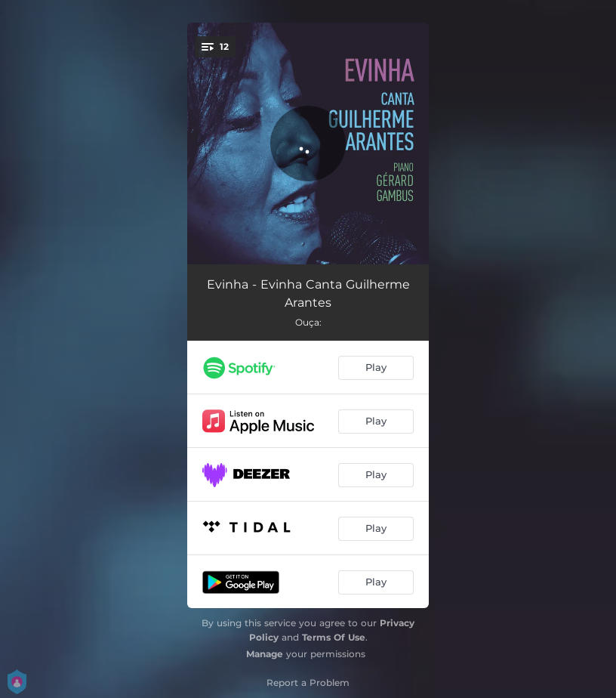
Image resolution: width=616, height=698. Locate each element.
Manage (265, 654)
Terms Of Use (334, 637)
